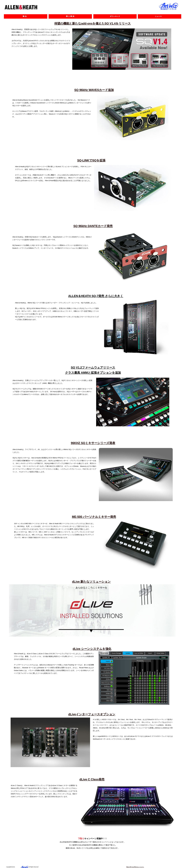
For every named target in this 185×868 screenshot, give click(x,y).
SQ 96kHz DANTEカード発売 (93, 226)
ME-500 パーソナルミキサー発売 (94, 517)
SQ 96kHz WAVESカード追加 (94, 90)
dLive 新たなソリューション (91, 582)
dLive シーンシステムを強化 (92, 649)
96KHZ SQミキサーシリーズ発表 (93, 443)
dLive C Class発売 (92, 779)
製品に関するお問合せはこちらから (135, 867)
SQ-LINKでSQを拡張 (91, 160)
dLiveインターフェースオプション (92, 714)
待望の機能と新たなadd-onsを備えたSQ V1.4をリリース (93, 23)
